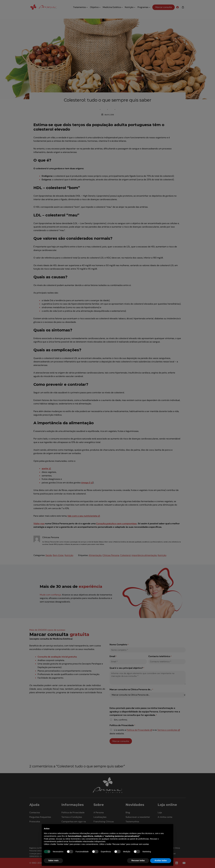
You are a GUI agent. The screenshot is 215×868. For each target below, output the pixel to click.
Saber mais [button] (53, 860)
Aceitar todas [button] (161, 860)
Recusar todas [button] (138, 860)
